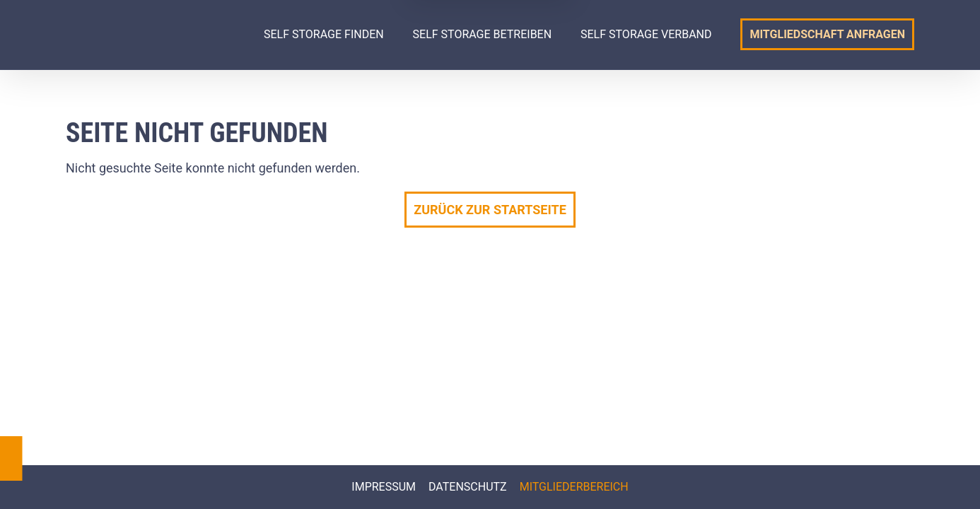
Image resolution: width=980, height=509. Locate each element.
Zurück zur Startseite (490, 210)
